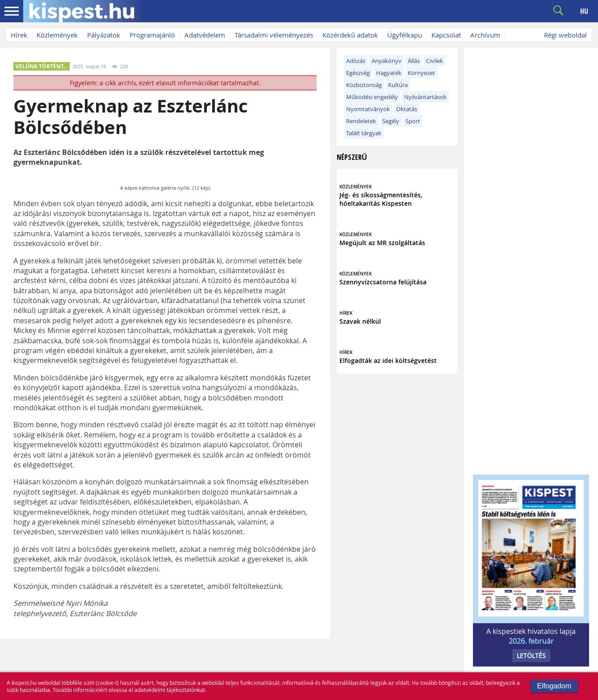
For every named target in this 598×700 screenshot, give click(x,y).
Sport (413, 121)
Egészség (358, 73)
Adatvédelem (205, 35)
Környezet (421, 73)
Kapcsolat (446, 35)
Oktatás (407, 109)
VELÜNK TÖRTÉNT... (42, 66)
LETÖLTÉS (531, 656)
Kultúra (398, 85)
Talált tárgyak (364, 133)
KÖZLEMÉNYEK (355, 187)
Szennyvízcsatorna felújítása (383, 282)
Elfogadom (554, 686)
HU (584, 11)
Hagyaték (389, 73)
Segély (391, 121)
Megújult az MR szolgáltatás (382, 243)
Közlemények (57, 35)
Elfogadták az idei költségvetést (388, 360)
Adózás (356, 61)
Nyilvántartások (425, 97)
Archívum (485, 35)
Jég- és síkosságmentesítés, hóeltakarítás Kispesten (381, 199)
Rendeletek (361, 121)
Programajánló (152, 35)
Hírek (19, 35)
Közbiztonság (364, 85)
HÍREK (346, 313)
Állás (414, 61)
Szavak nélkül (360, 321)
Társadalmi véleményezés (274, 35)
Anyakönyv (387, 61)
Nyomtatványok (368, 109)
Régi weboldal (565, 35)
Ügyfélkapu (405, 35)
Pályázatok (104, 35)
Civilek (435, 61)
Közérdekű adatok (350, 35)
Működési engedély (372, 97)
